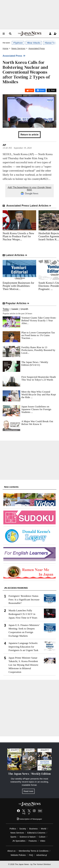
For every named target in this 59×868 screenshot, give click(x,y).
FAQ (31, 855)
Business (33, 829)
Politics (13, 829)
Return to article (29, 135)
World (44, 829)
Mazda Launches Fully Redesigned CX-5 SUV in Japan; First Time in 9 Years (23, 614)
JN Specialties (19, 841)
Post (31, 90)
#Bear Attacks (34, 43)
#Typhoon (18, 43)
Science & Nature (28, 837)
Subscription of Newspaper (29, 819)
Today (6, 309)
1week (15, 309)
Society (23, 829)
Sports (13, 837)
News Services (17, 833)
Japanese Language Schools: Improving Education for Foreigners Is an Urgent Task (23, 647)
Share (42, 90)
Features (33, 841)
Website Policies (18, 855)
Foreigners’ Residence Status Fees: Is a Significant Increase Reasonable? (24, 599)
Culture (42, 837)
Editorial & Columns (36, 833)
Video (43, 841)
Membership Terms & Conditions (34, 851)
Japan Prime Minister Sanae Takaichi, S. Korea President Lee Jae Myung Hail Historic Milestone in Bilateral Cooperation (23, 665)
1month (24, 309)
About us (11, 851)
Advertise (42, 855)
